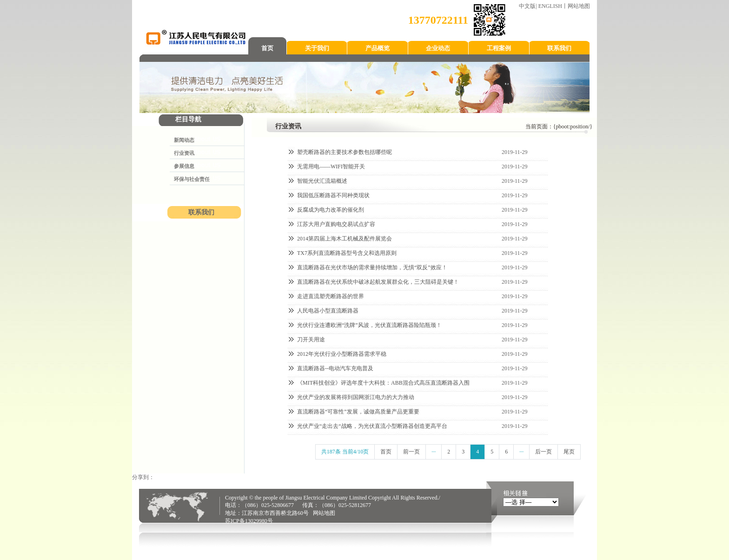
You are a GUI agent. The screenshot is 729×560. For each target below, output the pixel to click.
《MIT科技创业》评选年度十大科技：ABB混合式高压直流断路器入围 (383, 383)
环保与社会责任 (192, 179)
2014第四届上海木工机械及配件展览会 (345, 239)
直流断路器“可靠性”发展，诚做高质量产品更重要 (358, 412)
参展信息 (184, 166)
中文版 (527, 6)
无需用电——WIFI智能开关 (331, 167)
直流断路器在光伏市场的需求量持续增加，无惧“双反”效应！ (372, 267)
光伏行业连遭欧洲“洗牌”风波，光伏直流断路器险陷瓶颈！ (369, 325)
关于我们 (317, 48)
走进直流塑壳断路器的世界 (331, 296)
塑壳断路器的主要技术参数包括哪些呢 (345, 152)
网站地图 (579, 6)
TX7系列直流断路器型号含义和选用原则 (347, 253)
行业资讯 (184, 153)
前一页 (411, 452)
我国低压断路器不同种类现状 (333, 195)
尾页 (569, 452)
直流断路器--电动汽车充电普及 (335, 368)
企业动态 (438, 48)
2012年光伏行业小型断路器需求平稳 (342, 354)
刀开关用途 (311, 340)
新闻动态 (184, 140)
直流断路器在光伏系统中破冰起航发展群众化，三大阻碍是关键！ (378, 282)
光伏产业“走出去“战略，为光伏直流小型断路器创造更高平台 (372, 426)
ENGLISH (550, 6)
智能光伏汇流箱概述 (322, 181)
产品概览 (378, 48)
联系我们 (559, 48)
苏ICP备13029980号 (249, 521)
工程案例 (499, 48)
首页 (267, 48)
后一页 (543, 452)
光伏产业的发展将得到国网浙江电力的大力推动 (356, 397)
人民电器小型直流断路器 (328, 311)
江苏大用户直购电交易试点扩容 (336, 224)
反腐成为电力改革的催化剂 (331, 210)
